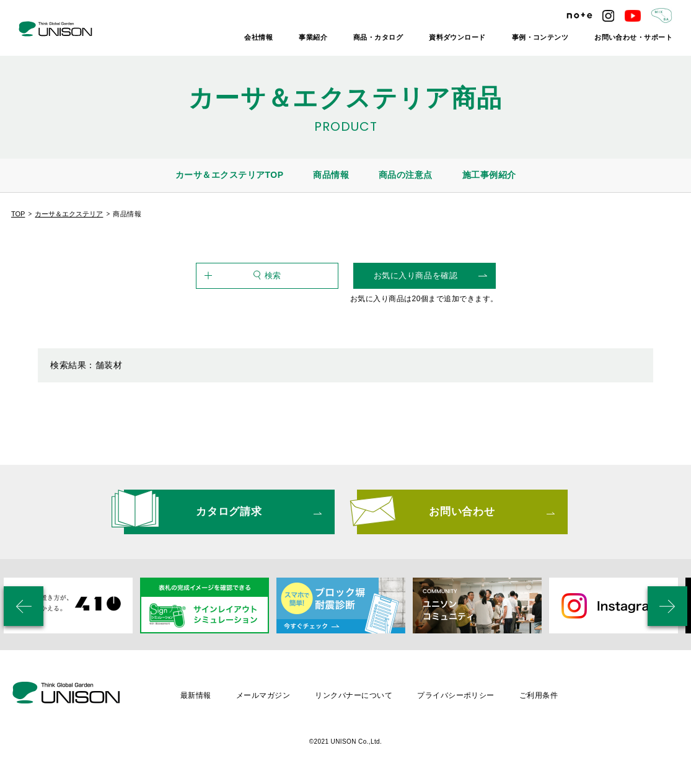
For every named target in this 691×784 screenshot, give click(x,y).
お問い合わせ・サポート (633, 37)
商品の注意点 (406, 175)
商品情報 (331, 175)
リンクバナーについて (354, 695)
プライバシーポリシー (456, 695)
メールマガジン (263, 695)
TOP (18, 214)
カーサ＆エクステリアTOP (230, 175)
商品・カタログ (378, 37)
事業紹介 (313, 37)
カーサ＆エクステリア (69, 214)
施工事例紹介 (489, 175)
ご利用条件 (539, 695)
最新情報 (196, 695)
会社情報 (258, 37)
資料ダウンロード (457, 37)
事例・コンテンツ (540, 37)
